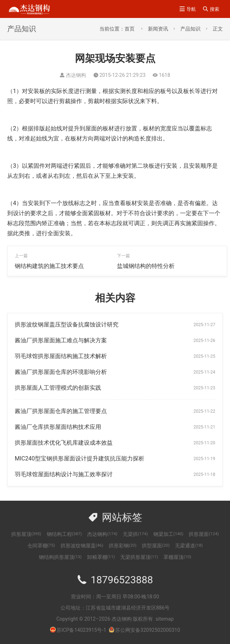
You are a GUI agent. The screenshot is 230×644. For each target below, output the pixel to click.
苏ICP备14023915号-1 (81, 630)
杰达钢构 (102, 534)
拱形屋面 (204, 534)
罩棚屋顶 (177, 557)
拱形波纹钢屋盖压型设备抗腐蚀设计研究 (67, 325)
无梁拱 (135, 534)
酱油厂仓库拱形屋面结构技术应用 (58, 427)
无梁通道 (189, 546)
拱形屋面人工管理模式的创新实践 (58, 388)
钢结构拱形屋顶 (60, 557)
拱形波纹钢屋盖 (82, 546)
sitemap (164, 619)
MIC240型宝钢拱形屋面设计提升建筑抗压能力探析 (80, 458)
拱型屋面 (156, 546)
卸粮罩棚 (101, 557)
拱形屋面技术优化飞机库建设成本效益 (64, 443)
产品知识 (190, 29)
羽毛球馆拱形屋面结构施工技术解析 (61, 356)
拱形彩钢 (123, 546)
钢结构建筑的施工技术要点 (49, 266)
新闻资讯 (158, 29)
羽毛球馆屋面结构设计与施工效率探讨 (64, 474)
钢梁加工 (168, 534)
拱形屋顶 (26, 534)
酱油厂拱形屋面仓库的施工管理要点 (61, 411)
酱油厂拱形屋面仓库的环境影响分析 (61, 372)
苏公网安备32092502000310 (144, 630)
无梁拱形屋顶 (139, 557)
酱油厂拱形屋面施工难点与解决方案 (61, 340)
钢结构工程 (64, 534)
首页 (130, 29)
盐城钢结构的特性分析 (146, 266)
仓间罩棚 (41, 546)
